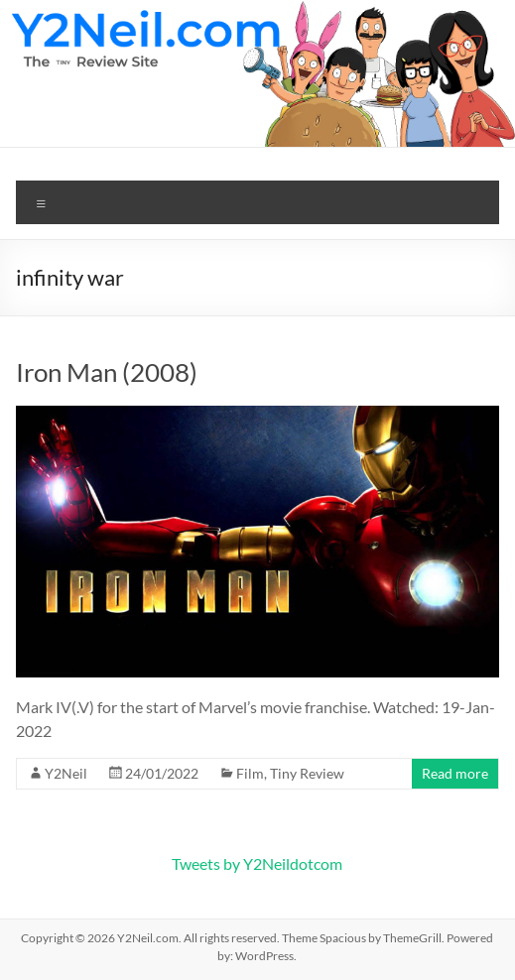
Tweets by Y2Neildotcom (257, 863)
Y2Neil (66, 773)
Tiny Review (307, 773)
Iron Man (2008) (107, 372)
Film (250, 773)
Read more (455, 773)
